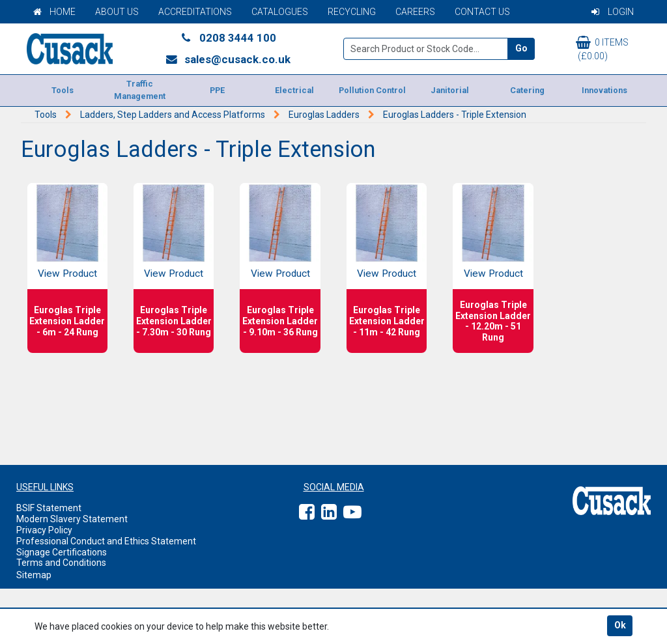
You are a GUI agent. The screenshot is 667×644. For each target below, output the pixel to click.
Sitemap (34, 575)
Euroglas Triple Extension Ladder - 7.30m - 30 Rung (174, 321)
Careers (415, 12)
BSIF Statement (49, 508)
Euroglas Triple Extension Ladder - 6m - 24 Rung (67, 321)
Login (613, 12)
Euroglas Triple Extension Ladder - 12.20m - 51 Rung (493, 321)
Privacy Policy (44, 530)
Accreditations (195, 12)
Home (54, 12)
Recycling (352, 12)
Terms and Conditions (61, 563)
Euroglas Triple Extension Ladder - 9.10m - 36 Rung (280, 321)
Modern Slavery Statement (72, 519)
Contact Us (482, 12)
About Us (117, 12)
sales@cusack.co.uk (228, 59)
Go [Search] (521, 48)
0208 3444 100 (228, 38)
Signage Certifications (62, 552)
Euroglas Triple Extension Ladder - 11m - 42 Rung (387, 321)
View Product (67, 273)
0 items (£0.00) (602, 49)
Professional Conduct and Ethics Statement (106, 541)
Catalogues (280, 12)
